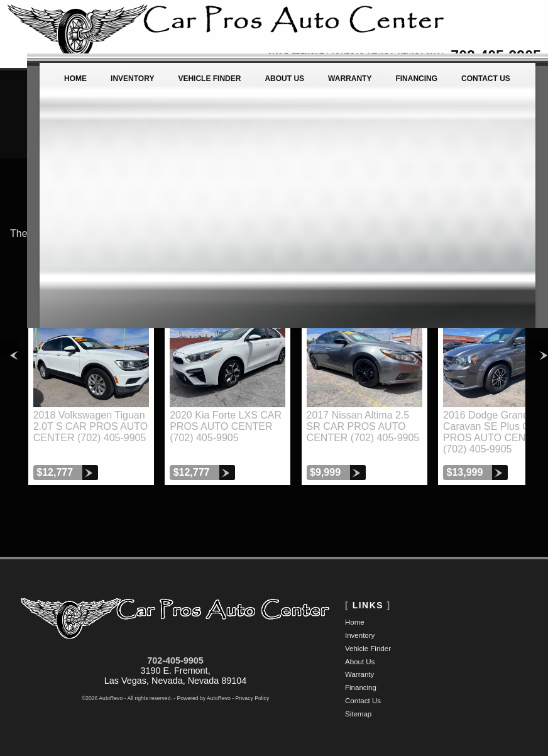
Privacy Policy (253, 698)
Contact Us (363, 701)
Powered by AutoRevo (204, 698)
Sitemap (358, 714)
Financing (361, 688)
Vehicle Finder (368, 649)
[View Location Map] (323, 56)
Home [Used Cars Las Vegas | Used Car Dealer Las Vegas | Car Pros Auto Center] (46, 85)
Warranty (359, 674)
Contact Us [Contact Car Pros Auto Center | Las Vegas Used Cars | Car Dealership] (488, 85)
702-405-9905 (175, 660)
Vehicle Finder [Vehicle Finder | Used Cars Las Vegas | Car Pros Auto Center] (190, 85)
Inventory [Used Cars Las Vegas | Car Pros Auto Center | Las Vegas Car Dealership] (108, 85)
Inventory (360, 635)
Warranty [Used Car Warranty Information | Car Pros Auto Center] (342, 85)
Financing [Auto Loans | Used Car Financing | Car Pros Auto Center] (414, 85)
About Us (360, 662)
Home (355, 622)
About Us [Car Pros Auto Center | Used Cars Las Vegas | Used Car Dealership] (271, 85)
